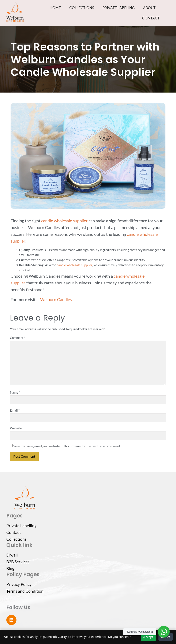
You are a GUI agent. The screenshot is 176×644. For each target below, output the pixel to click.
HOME (55, 8)
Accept (148, 637)
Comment (18, 338)
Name (15, 392)
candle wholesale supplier (64, 221)
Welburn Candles (56, 299)
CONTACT (151, 18)
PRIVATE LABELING (119, 8)
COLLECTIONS (82, 8)
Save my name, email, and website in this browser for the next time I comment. (67, 446)
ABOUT (149, 8)
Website (16, 428)
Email (15, 410)
